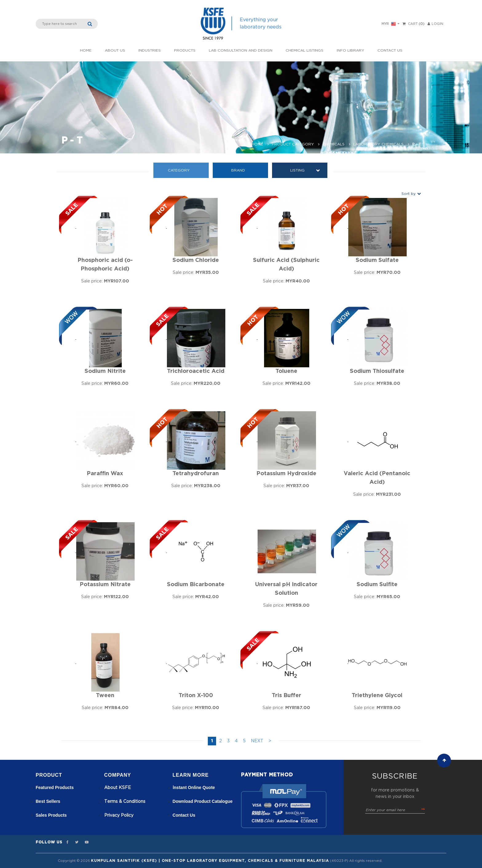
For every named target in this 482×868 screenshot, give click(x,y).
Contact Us (390, 50)
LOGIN (435, 24)
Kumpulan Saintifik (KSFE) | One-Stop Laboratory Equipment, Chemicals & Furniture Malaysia (210, 861)
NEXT (257, 741)
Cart (413, 24)
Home (86, 50)
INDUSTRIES (150, 50)
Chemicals (334, 144)
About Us (115, 50)
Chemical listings (304, 50)
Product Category (293, 144)
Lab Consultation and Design (241, 50)
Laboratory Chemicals (378, 144)
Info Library (350, 50)
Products (185, 50)
